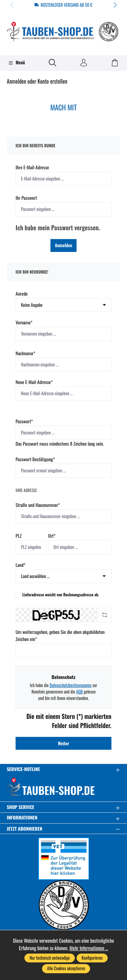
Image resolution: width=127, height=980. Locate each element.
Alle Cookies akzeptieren (66, 968)
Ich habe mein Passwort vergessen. (58, 228)
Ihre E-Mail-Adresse (32, 167)
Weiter (63, 743)
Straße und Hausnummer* (38, 505)
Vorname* (24, 322)
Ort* (52, 536)
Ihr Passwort (26, 198)
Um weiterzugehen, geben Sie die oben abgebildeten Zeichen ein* (60, 635)
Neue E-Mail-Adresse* (34, 382)
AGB (80, 692)
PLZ (19, 536)
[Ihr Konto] (84, 63)
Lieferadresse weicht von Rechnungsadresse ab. (61, 594)
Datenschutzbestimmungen (70, 685)
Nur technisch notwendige (50, 958)
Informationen (22, 818)
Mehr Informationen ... (89, 948)
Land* (20, 565)
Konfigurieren (92, 958)
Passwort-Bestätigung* (35, 459)
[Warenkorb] (115, 63)
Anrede (22, 293)
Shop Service (21, 807)
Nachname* (25, 353)
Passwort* (24, 421)
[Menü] (17, 63)
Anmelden (63, 245)
